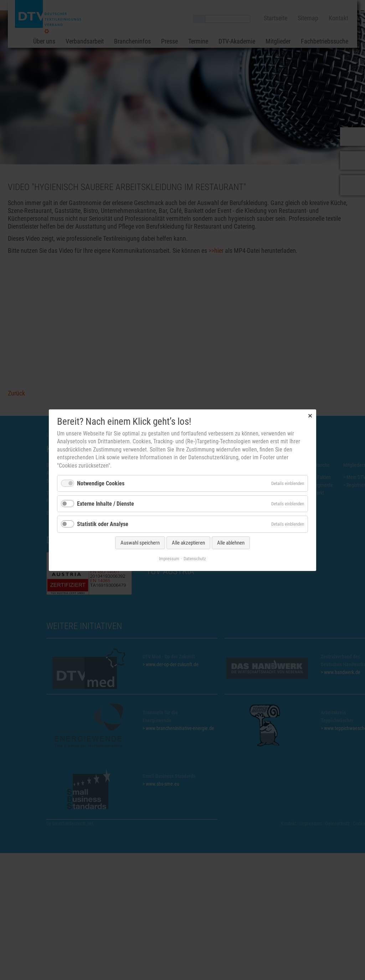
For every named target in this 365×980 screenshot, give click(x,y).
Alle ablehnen (231, 542)
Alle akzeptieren (188, 542)
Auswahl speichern (140, 542)
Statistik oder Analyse (103, 524)
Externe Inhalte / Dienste (106, 504)
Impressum (169, 558)
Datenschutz (195, 558)
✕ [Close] (310, 416)
